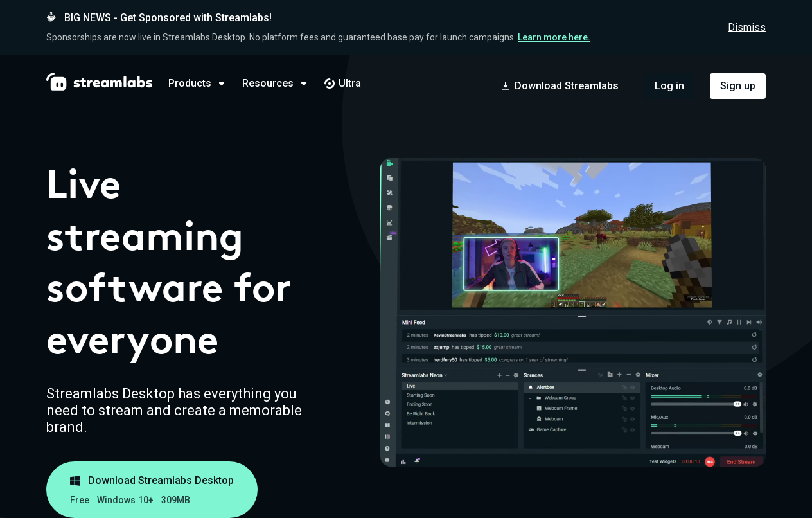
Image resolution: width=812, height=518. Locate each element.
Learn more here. (554, 37)
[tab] (205, 84)
